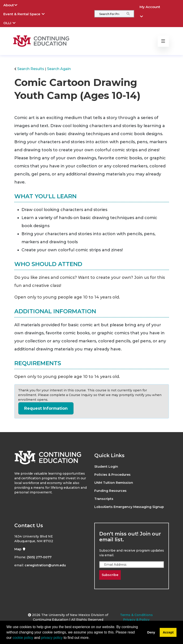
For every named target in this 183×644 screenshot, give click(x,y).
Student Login (106, 467)
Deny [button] (151, 632)
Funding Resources (110, 491)
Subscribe (110, 575)
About (14, 4)
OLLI (13, 22)
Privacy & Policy (136, 620)
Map (20, 549)
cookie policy (23, 638)
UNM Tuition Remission (114, 483)
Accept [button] (168, 632)
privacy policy (52, 638)
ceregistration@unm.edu (45, 565)
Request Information (46, 408)
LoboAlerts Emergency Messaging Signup (129, 507)
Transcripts (104, 499)
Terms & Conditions (136, 615)
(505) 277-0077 (39, 557)
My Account (150, 8)
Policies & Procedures (112, 475)
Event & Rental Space (27, 13)
